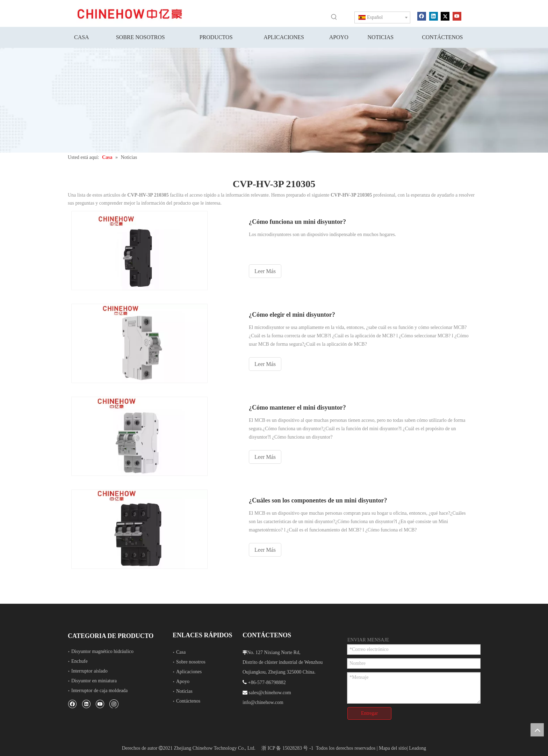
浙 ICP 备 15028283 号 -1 (287, 748)
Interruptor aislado (89, 671)
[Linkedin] (434, 16)
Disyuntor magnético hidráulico (102, 651)
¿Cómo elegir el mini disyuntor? (292, 315)
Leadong (417, 748)
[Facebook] (422, 16)
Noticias (184, 691)
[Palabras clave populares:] (334, 17)
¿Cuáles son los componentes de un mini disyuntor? (318, 500)
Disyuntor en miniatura (94, 681)
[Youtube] (457, 16)
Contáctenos (188, 701)
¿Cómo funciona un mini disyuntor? (297, 222)
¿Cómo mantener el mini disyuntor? (297, 408)
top (537, 730)
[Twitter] (445, 16)
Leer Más (265, 271)
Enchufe (80, 661)
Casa (181, 652)
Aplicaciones (189, 672)
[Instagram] (114, 704)
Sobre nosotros (191, 662)
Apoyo (183, 681)
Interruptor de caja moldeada (99, 691)
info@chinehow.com (263, 702)
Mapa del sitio (393, 748)
